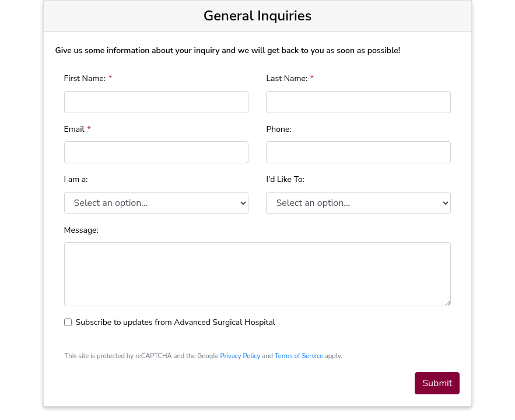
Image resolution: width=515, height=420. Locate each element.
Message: (81, 230)
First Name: (85, 78)
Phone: (278, 129)
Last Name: (287, 78)
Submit (437, 383)
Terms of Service (299, 356)
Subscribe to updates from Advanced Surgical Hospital (176, 322)
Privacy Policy (240, 356)
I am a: (76, 179)
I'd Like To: (285, 179)
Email (74, 129)
